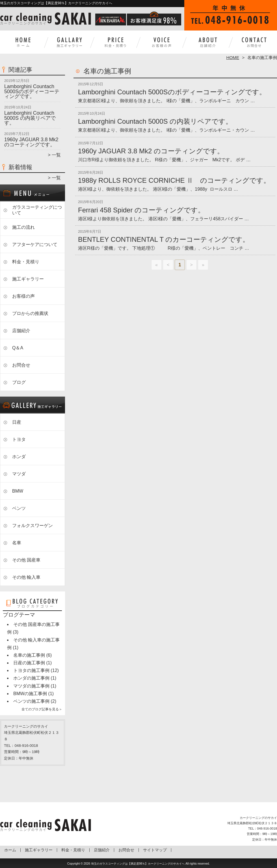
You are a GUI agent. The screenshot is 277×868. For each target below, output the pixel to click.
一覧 (56, 155)
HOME (233, 57)
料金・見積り (115, 44)
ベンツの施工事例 (31, 701)
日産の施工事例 (29, 663)
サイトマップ (155, 850)
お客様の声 (162, 44)
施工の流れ (23, 227)
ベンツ (19, 508)
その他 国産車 (26, 560)
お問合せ (254, 44)
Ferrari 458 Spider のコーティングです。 (141, 210)
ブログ (19, 382)
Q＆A (18, 348)
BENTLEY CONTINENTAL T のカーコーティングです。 (164, 239)
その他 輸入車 (26, 577)
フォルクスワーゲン (33, 526)
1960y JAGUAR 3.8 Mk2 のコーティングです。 (31, 142)
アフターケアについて (35, 244)
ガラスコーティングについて (37, 210)
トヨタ (19, 439)
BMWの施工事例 (30, 694)
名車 (17, 543)
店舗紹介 (208, 44)
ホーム (23, 44)
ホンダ (19, 457)
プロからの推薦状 (30, 313)
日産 (17, 422)
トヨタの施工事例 (31, 670)
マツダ (19, 474)
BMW (18, 491)
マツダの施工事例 (31, 686)
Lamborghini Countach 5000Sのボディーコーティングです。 (32, 91)
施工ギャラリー (69, 44)
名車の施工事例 (29, 655)
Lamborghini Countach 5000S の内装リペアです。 (30, 118)
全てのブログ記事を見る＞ (42, 709)
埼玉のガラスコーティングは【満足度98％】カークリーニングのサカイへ (138, 864)
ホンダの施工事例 (31, 678)
